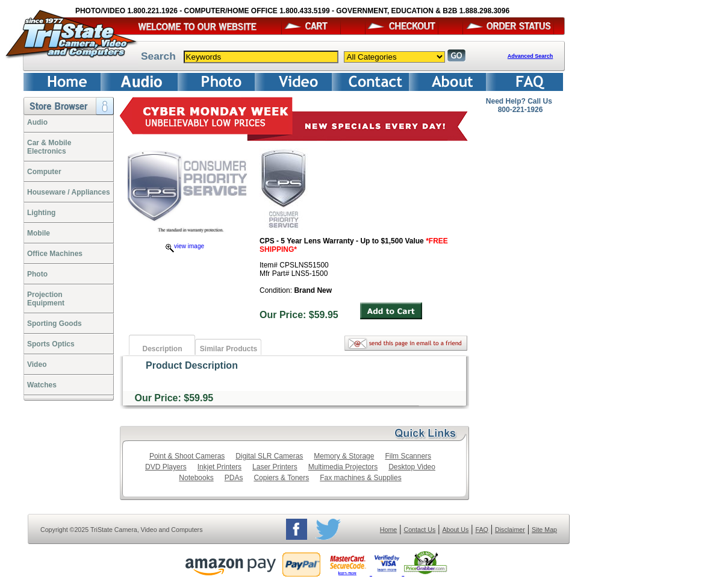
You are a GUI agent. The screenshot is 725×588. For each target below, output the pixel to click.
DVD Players (166, 467)
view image (185, 246)
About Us (455, 530)
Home (388, 530)
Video (37, 364)
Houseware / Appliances (69, 192)
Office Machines (55, 254)
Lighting (41, 213)
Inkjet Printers (219, 467)
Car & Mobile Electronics (49, 147)
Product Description (192, 365)
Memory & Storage (344, 456)
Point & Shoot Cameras (187, 456)
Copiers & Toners (281, 478)
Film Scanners (408, 456)
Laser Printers (275, 467)
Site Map (544, 530)
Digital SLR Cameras (269, 456)
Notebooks (196, 478)
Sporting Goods (54, 324)
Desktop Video (412, 467)
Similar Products (229, 349)
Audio (37, 122)
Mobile (39, 233)
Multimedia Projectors (343, 467)
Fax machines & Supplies (360, 478)
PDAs (234, 478)
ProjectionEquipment (46, 299)
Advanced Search (531, 56)
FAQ (481, 530)
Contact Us (420, 530)
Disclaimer (510, 530)
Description (162, 349)
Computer (44, 172)
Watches (42, 385)
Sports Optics (51, 344)
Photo (37, 274)
